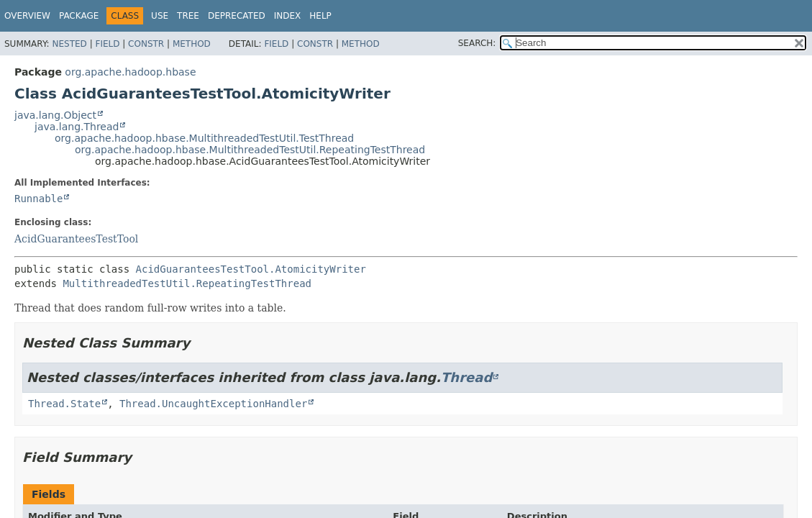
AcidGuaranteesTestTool (76, 239)
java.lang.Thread (77, 127)
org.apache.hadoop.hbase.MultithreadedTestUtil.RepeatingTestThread (250, 150)
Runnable (38, 199)
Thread (466, 377)
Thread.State (64, 404)
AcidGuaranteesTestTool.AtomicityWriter (251, 269)
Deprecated (237, 16)
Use (160, 16)
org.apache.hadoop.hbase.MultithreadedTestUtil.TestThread (204, 138)
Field (107, 44)
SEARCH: (477, 43)
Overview (27, 16)
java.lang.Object (55, 115)
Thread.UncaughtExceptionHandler (213, 404)
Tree (188, 16)
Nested (69, 44)
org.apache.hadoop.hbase (130, 72)
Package (79, 16)
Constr (146, 44)
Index (288, 16)
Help (320, 16)
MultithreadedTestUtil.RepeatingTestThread (187, 283)
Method (192, 44)
